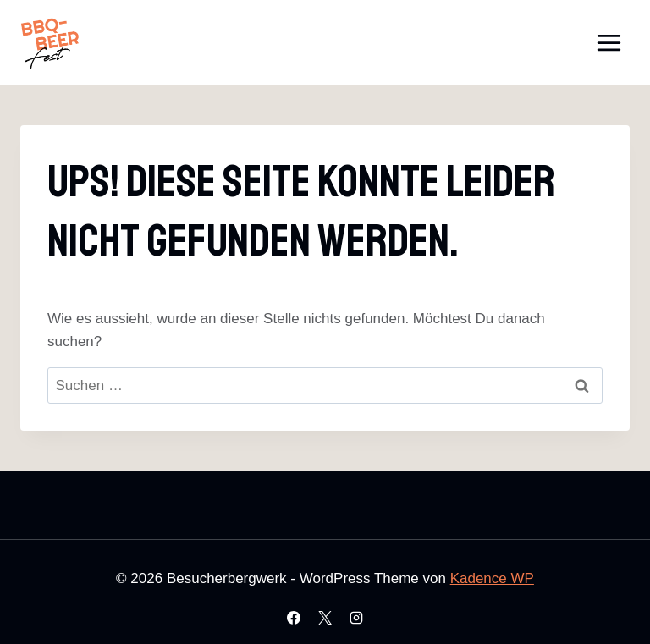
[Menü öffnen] (609, 42)
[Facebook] (294, 618)
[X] (325, 618)
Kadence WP (492, 578)
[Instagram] (356, 618)
